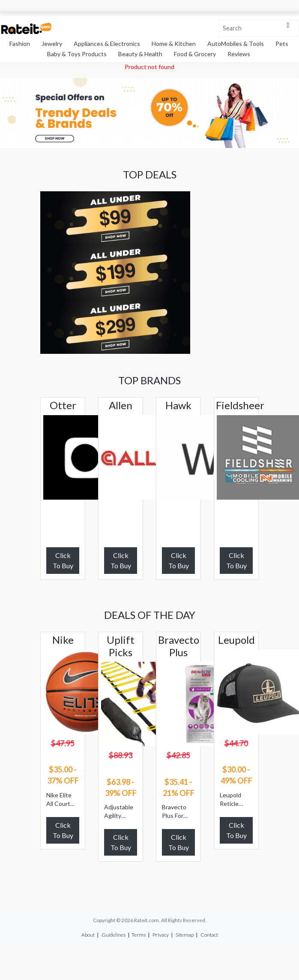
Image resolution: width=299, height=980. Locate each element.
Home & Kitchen (174, 44)
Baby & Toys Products (77, 54)
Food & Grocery (195, 54)
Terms (139, 935)
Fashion (20, 44)
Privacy (161, 935)
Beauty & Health (140, 54)
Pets (282, 44)
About (88, 935)
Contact (209, 935)
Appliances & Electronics (107, 44)
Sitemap (185, 935)
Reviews (239, 54)
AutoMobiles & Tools (236, 44)
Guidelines (114, 935)
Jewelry (52, 44)
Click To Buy (63, 560)
